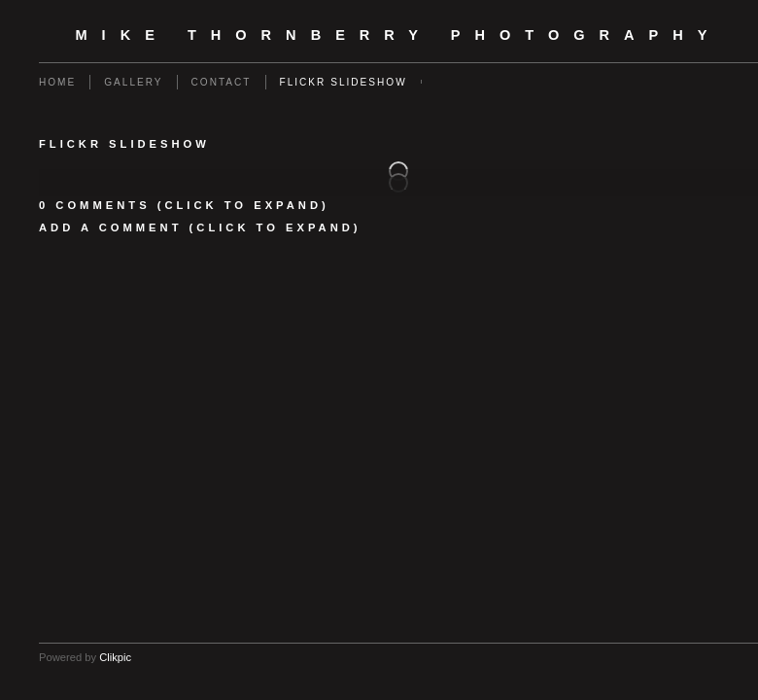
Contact (222, 82)
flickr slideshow (344, 82)
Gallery (133, 82)
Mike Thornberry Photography (399, 35)
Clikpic (115, 657)
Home (57, 82)
